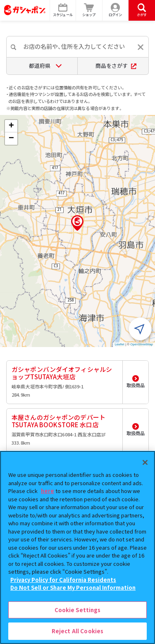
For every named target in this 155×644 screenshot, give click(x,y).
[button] (77, 223)
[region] (77, 547)
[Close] (145, 462)
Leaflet (120, 344)
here (48, 491)
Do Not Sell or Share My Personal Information (73, 588)
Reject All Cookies (77, 631)
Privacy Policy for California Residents (63, 580)
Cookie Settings (78, 610)
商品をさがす (116, 66)
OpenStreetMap (142, 344)
